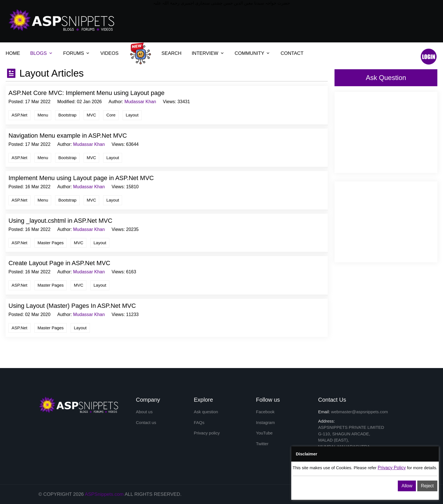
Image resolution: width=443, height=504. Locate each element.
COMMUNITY (250, 53)
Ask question (206, 412)
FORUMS (74, 53)
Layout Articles (50, 73)
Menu (43, 115)
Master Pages (51, 243)
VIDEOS (109, 53)
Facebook (265, 412)
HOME (13, 53)
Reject (427, 486)
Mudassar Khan (140, 102)
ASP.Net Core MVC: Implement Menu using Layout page (86, 93)
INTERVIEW (205, 53)
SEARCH (172, 53)
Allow (407, 486)
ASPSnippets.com (104, 494)
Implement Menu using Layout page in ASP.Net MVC (81, 178)
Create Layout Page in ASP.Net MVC (59, 263)
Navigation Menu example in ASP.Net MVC (68, 136)
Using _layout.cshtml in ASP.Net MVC (60, 221)
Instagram (265, 422)
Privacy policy (207, 433)
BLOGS (39, 53)
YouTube (264, 433)
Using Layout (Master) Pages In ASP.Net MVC (72, 306)
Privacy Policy (392, 468)
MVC (91, 115)
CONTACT (292, 53)
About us (144, 412)
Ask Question (386, 78)
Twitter (262, 444)
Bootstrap (67, 115)
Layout (132, 115)
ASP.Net (19, 115)
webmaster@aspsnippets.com (360, 412)
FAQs (199, 422)
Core (111, 115)
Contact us (146, 422)
